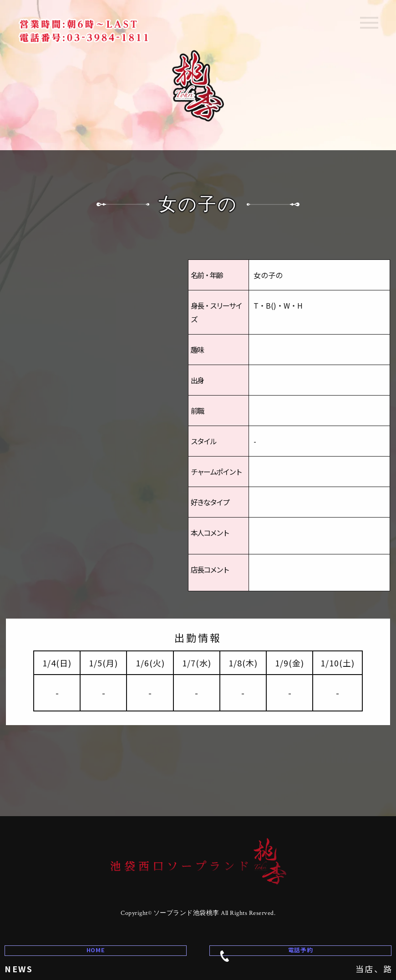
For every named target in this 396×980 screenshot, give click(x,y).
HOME (96, 941)
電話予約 (269, 942)
